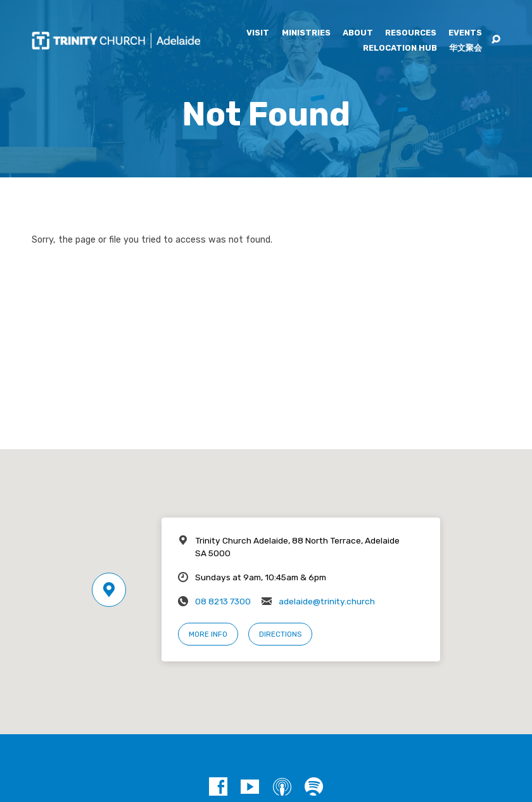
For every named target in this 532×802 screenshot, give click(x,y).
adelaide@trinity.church (327, 601)
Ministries (306, 33)
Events (465, 33)
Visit (258, 33)
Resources (411, 33)
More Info (208, 634)
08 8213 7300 (223, 601)
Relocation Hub (400, 48)
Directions (280, 634)
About (358, 33)
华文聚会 (465, 48)
